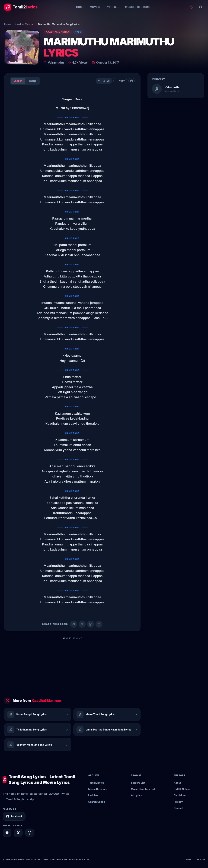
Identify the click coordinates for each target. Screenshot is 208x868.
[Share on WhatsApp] (91, 624)
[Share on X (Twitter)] (82, 624)
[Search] (201, 7)
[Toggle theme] (191, 7)
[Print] (132, 81)
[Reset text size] (104, 81)
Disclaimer (180, 795)
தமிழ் (32, 81)
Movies (95, 7)
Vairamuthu (56, 63)
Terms (188, 860)
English (18, 81)
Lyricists (113, 7)
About (177, 783)
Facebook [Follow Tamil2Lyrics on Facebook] (14, 816)
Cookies (201, 860)
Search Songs (97, 802)
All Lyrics (136, 795)
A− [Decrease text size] (99, 81)
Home (80, 7)
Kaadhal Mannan (25, 24)
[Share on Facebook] (74, 624)
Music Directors (137, 7)
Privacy (178, 802)
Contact (178, 808)
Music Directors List (143, 789)
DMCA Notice (182, 789)
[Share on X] (18, 833)
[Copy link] (99, 624)
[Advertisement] (72, 666)
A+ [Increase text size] (109, 81)
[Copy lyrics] (120, 81)
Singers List (138, 783)
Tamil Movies (96, 783)
